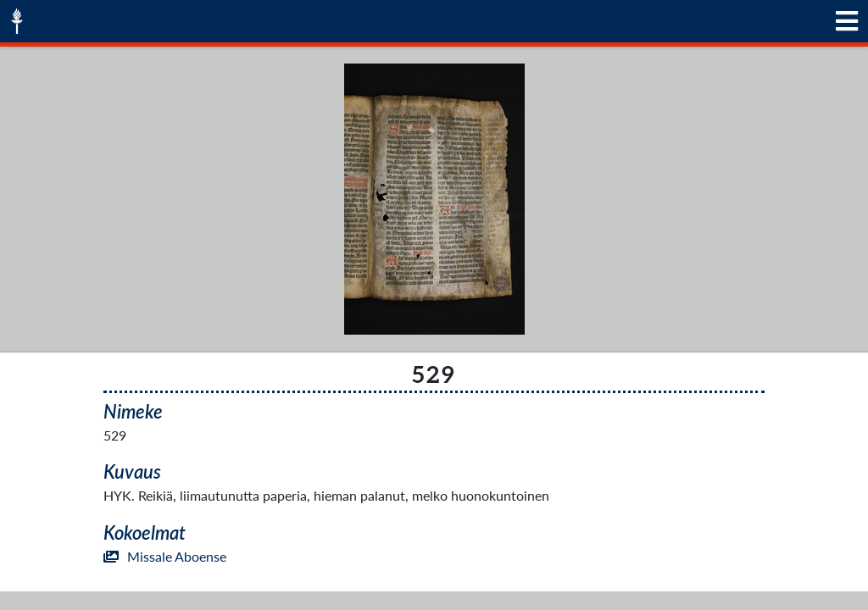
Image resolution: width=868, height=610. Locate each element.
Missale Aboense (165, 556)
